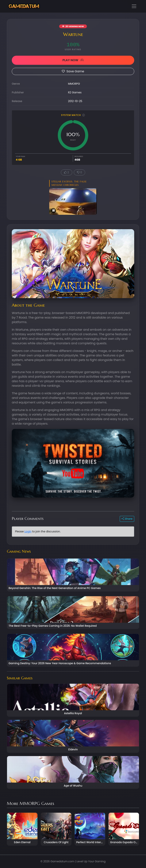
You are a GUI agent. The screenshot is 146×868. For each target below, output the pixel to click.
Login (28, 531)
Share (127, 519)
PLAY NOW (73, 60)
